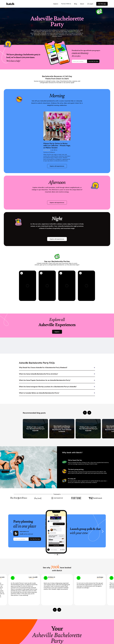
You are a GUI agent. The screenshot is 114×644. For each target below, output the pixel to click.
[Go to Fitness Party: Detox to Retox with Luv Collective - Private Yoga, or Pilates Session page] (57, 146)
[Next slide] (89, 413)
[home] (10, 4)
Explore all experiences (57, 166)
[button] (56, 4)
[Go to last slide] (85, 413)
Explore (57, 332)
